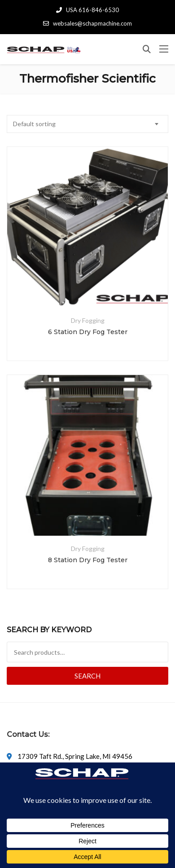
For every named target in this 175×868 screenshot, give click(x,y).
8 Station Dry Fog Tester (88, 560)
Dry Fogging (88, 320)
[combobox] (87, 124)
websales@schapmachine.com (87, 23)
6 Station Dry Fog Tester (88, 332)
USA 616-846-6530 (87, 10)
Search (87, 676)
